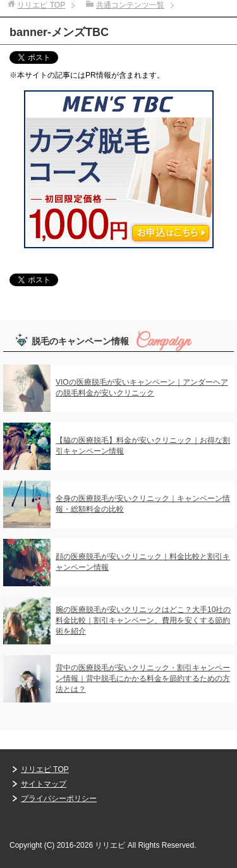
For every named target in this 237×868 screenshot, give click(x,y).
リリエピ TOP (45, 769)
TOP (41, 5)
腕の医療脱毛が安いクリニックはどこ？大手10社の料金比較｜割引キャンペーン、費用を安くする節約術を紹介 (143, 620)
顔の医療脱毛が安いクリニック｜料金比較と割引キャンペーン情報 (143, 562)
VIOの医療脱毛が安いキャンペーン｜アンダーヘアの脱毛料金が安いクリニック (142, 388)
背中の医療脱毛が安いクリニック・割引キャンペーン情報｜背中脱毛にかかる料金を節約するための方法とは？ (143, 678)
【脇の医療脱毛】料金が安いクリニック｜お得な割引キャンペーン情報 (143, 446)
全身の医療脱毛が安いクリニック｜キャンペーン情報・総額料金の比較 (143, 504)
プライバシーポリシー (59, 799)
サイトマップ (44, 784)
